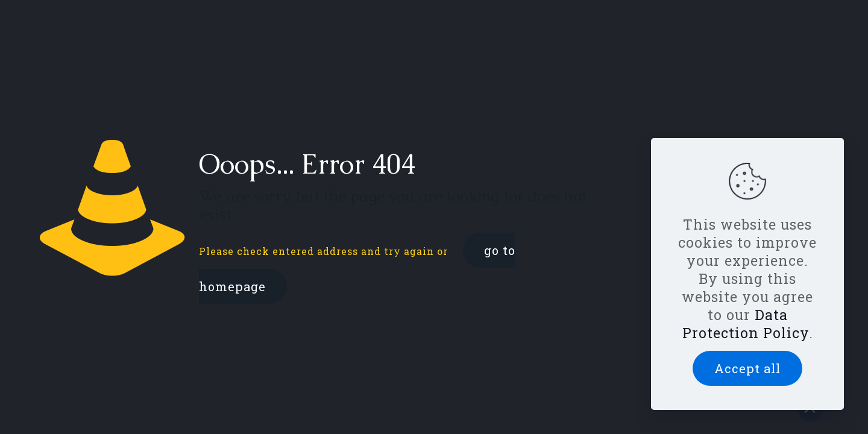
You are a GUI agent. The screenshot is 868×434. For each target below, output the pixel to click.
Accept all (747, 368)
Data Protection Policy (746, 324)
